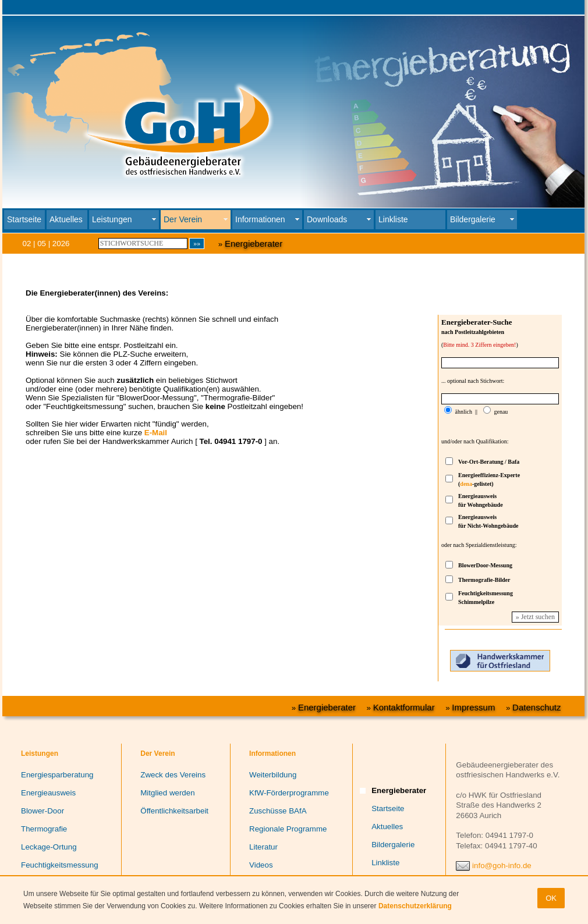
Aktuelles (66, 219)
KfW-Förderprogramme (289, 793)
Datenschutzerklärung (415, 906)
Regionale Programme (288, 829)
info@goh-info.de (502, 866)
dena (466, 484)
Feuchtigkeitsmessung (60, 865)
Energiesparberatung (57, 775)
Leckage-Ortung (49, 847)
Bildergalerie (393, 845)
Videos (261, 865)
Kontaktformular (404, 707)
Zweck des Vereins (173, 775)
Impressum (473, 707)
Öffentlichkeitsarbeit (174, 811)
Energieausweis (48, 793)
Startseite (24, 219)
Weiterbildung (273, 775)
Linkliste (393, 219)
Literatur (263, 847)
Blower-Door (42, 811)
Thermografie (44, 829)
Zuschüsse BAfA (278, 811)
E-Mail (156, 433)
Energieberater (254, 244)
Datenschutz (536, 707)
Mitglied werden (167, 793)
